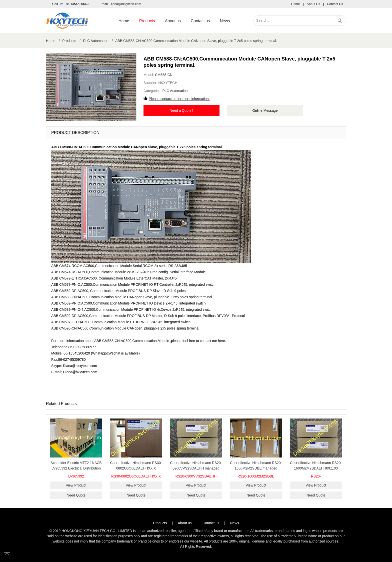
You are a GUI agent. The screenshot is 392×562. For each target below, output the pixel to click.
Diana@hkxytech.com (125, 4)
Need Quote (76, 495)
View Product (76, 485)
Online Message (265, 110)
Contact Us (335, 4)
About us (173, 21)
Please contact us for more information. (179, 99)
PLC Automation (96, 41)
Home (296, 4)
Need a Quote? (182, 110)
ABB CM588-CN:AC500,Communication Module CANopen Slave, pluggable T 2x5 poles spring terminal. (196, 41)
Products (147, 21)
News (225, 21)
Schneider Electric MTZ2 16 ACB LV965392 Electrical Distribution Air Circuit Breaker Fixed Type (76, 468)
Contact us (200, 21)
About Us (313, 4)
